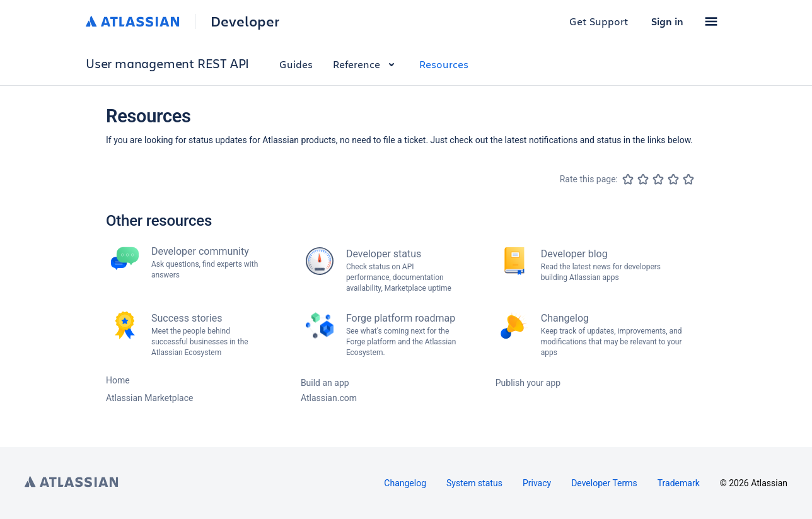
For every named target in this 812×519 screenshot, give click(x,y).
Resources (444, 64)
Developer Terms (604, 483)
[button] (711, 21)
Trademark (679, 483)
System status (474, 483)
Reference (366, 64)
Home (118, 380)
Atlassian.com (329, 398)
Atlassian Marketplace (149, 398)
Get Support (599, 21)
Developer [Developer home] (245, 21)
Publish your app (528, 383)
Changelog (405, 483)
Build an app (325, 383)
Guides (296, 64)
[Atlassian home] (133, 21)
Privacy (537, 483)
